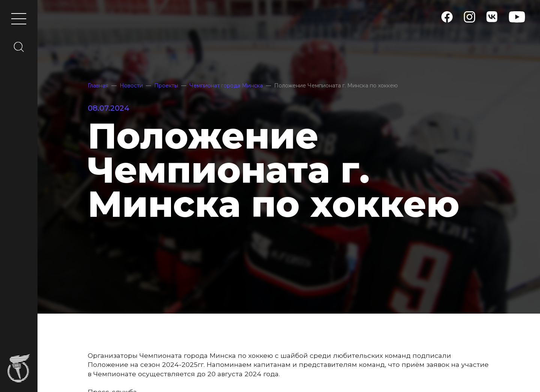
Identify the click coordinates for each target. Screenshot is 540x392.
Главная (98, 86)
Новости (131, 86)
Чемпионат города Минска (226, 86)
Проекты (166, 86)
